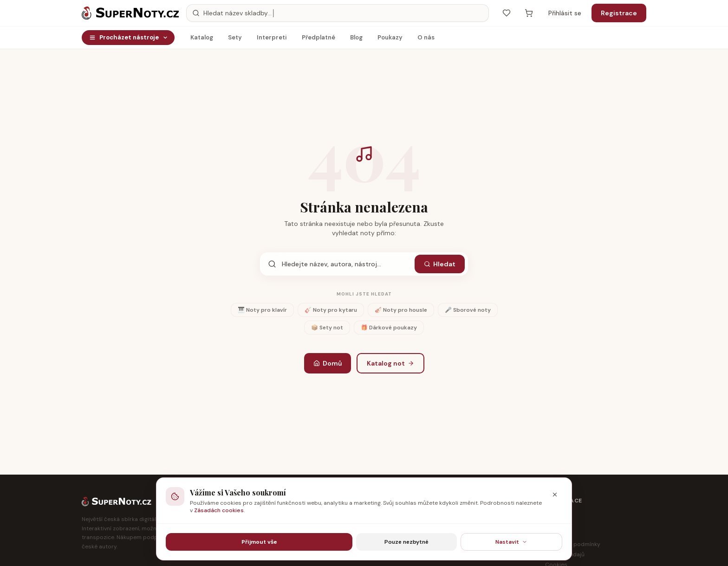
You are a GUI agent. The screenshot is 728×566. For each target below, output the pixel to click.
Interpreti (272, 40)
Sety (235, 40)
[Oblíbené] (507, 13)
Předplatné (318, 40)
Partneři (556, 524)
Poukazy (390, 40)
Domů (328, 363)
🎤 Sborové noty (468, 310)
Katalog (202, 40)
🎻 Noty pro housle (401, 310)
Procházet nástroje (129, 37)
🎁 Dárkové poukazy (389, 328)
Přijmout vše (259, 542)
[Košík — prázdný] (529, 13)
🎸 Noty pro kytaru (331, 310)
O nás (426, 40)
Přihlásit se (565, 13)
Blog (356, 40)
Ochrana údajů (565, 554)
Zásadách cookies (219, 510)
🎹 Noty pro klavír (262, 310)
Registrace (619, 13)
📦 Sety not (327, 328)
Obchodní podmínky (573, 544)
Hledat (440, 264)
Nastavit (511, 542)
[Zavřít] (555, 495)
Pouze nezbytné (406, 542)
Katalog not (390, 363)
